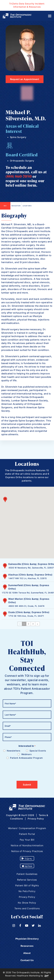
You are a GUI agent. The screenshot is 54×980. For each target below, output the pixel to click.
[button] (5, 502)
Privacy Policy (36, 819)
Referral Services (27, 880)
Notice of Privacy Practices (27, 851)
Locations (27, 206)
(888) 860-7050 (19, 176)
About (27, 953)
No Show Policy (27, 903)
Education (16, 206)
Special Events (38, 751)
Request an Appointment (25, 79)
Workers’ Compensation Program (27, 828)
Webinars (26, 754)
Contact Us (27, 960)
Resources (27, 946)
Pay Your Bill (27, 840)
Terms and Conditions (27, 908)
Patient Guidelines (27, 874)
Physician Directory (27, 939)
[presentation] (25, 768)
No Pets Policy (27, 891)
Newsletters (13, 751)
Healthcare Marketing (28, 976)
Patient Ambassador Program (26, 758)
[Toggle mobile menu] (50, 16)
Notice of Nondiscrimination (27, 845)
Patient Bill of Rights (27, 885)
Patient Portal (27, 834)
